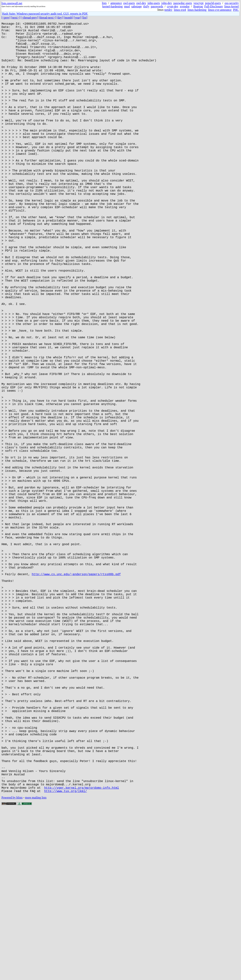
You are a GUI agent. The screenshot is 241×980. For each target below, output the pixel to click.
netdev (168, 10)
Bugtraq (198, 6)
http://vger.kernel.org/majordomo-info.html (81, 958)
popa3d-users (213, 3)
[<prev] (6, 18)
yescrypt (199, 3)
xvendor (185, 6)
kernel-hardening (112, 6)
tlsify (146, 6)
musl (127, 6)
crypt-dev (173, 6)
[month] (68, 18)
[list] (85, 18)
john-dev (167, 3)
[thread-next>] (47, 18)
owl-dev (141, 3)
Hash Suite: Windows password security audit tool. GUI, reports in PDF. (45, 14)
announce (116, 3)
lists (104, 3)
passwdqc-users (183, 3)
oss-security (232, 3)
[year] (77, 18)
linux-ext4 (180, 10)
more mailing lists (36, 969)
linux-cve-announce (220, 10)
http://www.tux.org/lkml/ (65, 962)
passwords (157, 6)
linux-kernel (232, 6)
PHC (236, 10)
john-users (154, 3)
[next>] (15, 18)
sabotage (137, 6)
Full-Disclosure (214, 6)
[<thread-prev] (29, 18)
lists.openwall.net (12, 3)
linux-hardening (197, 10)
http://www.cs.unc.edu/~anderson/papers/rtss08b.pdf (76, 697)
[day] (60, 18)
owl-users (129, 3)
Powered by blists (12, 969)
